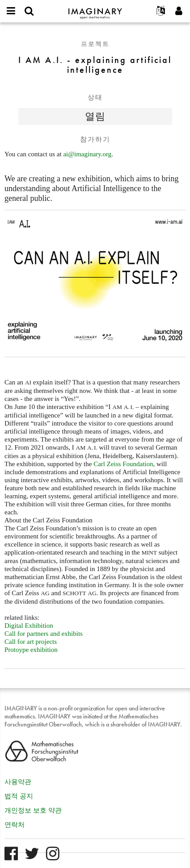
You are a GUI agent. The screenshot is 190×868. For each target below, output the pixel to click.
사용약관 (18, 782)
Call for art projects (31, 642)
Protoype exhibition (31, 650)
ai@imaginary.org (87, 154)
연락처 (15, 825)
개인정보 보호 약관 (33, 810)
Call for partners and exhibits (44, 634)
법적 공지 (19, 796)
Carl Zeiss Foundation (123, 464)
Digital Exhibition (29, 626)
